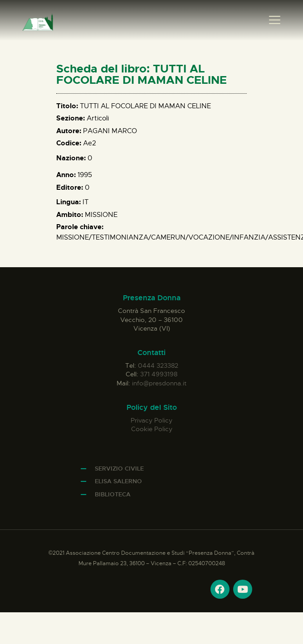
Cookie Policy (152, 429)
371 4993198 (159, 374)
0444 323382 (158, 365)
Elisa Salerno (118, 481)
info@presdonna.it (159, 383)
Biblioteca (113, 494)
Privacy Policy (151, 420)
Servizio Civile (119, 469)
